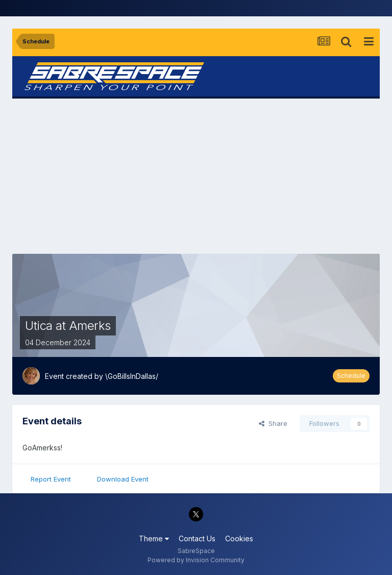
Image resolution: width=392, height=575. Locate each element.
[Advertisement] (196, 176)
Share (273, 423)
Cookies (239, 538)
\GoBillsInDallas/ (132, 376)
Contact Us (197, 538)
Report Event (51, 479)
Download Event (123, 479)
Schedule (351, 376)
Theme (154, 538)
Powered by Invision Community (196, 560)
